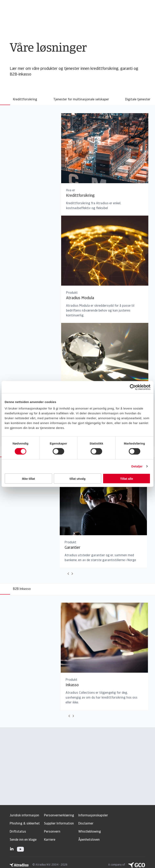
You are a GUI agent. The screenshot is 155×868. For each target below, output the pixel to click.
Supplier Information (59, 824)
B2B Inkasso (22, 589)
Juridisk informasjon (24, 816)
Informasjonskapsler (93, 816)
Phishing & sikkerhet (25, 824)
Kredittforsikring (25, 100)
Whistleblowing (90, 832)
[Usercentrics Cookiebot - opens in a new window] (133, 387)
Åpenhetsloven (89, 840)
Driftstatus (18, 832)
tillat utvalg (77, 478)
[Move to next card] (72, 574)
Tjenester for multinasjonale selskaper (81, 100)
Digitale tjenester (138, 100)
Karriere (50, 840)
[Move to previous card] (68, 574)
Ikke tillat (28, 478)
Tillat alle (127, 478)
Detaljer (137, 466)
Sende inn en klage (23, 840)
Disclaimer (86, 824)
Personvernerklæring (59, 816)
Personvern (52, 832)
